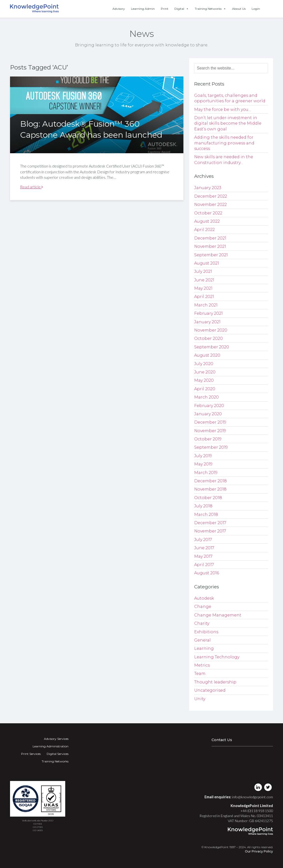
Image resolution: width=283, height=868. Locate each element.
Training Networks (210, 9)
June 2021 (204, 280)
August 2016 (207, 573)
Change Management (218, 615)
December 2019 (210, 422)
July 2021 (203, 271)
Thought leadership (215, 682)
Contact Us (222, 740)
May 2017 (203, 556)
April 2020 (205, 389)
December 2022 (211, 196)
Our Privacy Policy (259, 851)
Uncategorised (210, 690)
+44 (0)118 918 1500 (257, 811)
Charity (202, 623)
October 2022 (208, 213)
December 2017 (210, 523)
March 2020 (206, 397)
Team (200, 674)
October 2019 (208, 439)
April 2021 (204, 297)
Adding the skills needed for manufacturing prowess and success (224, 143)
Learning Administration (51, 746)
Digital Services (58, 754)
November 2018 (210, 489)
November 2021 (210, 246)
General (202, 640)
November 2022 (210, 205)
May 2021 (203, 288)
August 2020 (207, 355)
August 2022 (207, 221)
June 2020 (205, 372)
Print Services (31, 754)
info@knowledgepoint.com (253, 797)
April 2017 (204, 565)
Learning (204, 648)
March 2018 (206, 515)
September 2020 (212, 347)
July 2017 (203, 540)
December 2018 (210, 481)
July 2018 (203, 506)
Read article (31, 187)
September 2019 (211, 447)
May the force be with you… (223, 109)
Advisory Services (56, 739)
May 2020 (204, 380)
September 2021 (211, 255)
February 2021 (208, 313)
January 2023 (208, 188)
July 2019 (203, 456)
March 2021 (206, 305)
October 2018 (208, 498)
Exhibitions (206, 632)
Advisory (119, 9)
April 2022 (204, 230)
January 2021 (207, 322)
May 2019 (203, 464)
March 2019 (206, 473)
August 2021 (207, 263)
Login (256, 9)
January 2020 (208, 414)
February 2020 (209, 406)
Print (165, 9)
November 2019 (210, 431)
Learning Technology (217, 657)
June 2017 (204, 548)
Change (203, 607)
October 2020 (208, 338)
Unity (200, 699)
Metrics (202, 665)
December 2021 (210, 238)
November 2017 (210, 531)
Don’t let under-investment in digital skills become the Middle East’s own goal (228, 123)
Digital (182, 9)
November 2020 (211, 330)
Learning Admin (143, 9)
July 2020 (204, 364)
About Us (239, 9)
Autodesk (204, 598)
